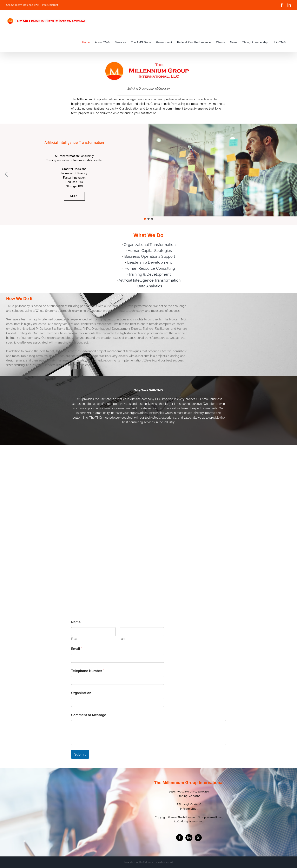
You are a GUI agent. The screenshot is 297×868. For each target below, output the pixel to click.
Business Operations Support (150, 256)
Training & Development (150, 274)
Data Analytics (150, 286)
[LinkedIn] (189, 838)
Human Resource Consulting (150, 268)
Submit (80, 754)
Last (123, 639)
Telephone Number (88, 671)
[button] (6, 174)
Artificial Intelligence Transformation (150, 280)
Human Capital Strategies (150, 251)
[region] (148, 174)
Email (77, 649)
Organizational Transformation (150, 245)
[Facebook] (180, 838)
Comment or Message (90, 715)
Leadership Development (150, 262)
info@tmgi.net (50, 5)
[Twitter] (198, 838)
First (74, 639)
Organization (82, 693)
